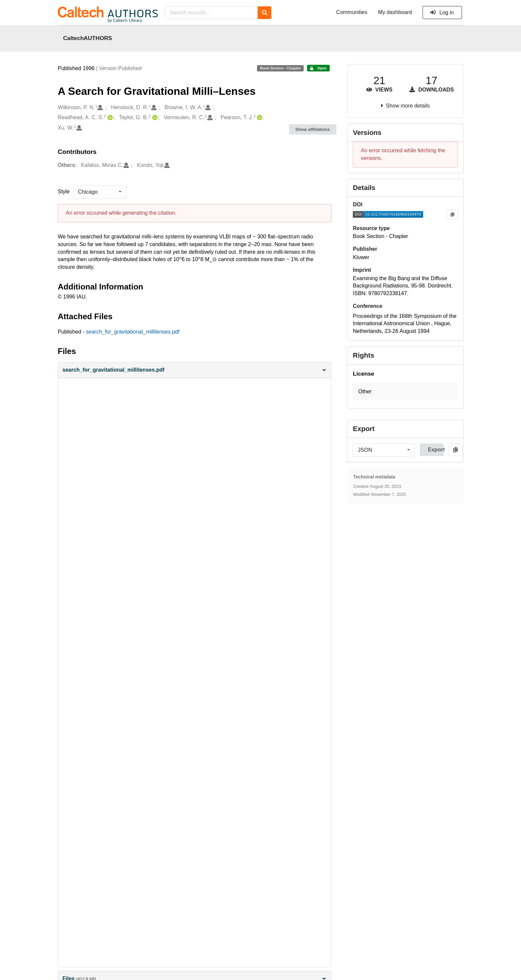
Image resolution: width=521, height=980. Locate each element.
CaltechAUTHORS (88, 38)
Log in (442, 13)
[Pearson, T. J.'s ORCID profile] (259, 118)
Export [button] (436, 450)
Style (64, 191)
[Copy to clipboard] (452, 215)
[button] (195, 370)
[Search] (265, 13)
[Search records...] (211, 13)
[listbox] (100, 192)
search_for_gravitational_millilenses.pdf (133, 332)
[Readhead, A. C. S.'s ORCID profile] (109, 118)
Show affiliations (313, 129)
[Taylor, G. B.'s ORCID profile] (154, 118)
